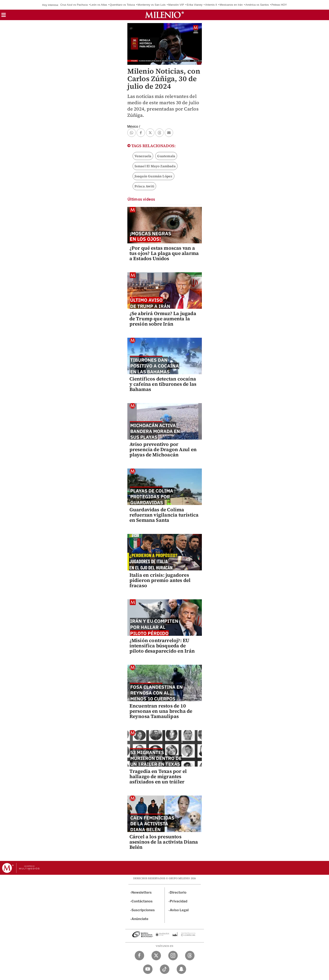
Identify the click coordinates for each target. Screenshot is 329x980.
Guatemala (166, 156)
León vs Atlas (99, 5)
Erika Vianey (195, 5)
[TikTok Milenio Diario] (165, 969)
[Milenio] (164, 15)
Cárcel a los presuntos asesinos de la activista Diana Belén (164, 842)
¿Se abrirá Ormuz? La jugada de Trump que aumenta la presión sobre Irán (163, 319)
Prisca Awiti (144, 186)
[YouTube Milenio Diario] (148, 969)
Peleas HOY (279, 5)
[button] (4, 16)
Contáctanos (142, 901)
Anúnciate (140, 919)
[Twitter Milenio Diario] (156, 956)
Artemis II (211, 5)
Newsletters (142, 892)
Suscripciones (143, 910)
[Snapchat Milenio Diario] (181, 969)
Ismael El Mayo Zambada (155, 166)
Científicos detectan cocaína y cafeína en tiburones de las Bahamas (163, 384)
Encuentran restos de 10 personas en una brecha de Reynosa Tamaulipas (161, 711)
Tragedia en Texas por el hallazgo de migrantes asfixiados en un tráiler (158, 776)
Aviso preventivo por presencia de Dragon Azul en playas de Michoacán (163, 449)
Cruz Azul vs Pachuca (74, 5)
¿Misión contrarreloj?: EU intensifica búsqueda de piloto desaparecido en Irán (162, 646)
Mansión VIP (176, 5)
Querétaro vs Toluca (122, 5)
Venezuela (143, 156)
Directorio (178, 892)
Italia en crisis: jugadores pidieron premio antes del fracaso (160, 580)
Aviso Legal (179, 910)
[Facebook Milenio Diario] (139, 956)
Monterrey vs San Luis (152, 5)
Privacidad (179, 901)
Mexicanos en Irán (231, 5)
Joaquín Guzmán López (153, 176)
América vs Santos (257, 5)
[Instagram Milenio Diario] (173, 956)
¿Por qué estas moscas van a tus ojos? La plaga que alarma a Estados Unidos (164, 253)
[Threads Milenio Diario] (190, 956)
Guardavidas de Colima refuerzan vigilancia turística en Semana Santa (164, 515)
